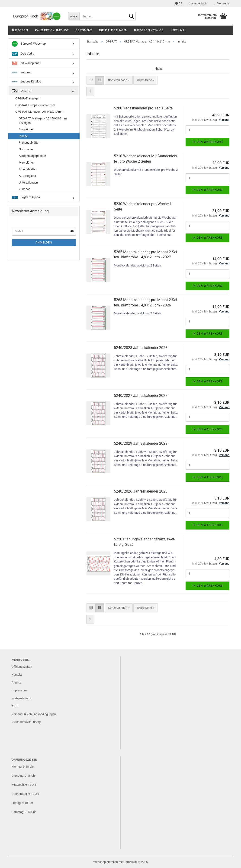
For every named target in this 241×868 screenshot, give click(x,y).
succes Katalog (26, 81)
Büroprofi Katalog (149, 30)
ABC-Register (27, 176)
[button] (179, 3)
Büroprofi (20, 30)
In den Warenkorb (208, 142)
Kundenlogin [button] (198, 3)
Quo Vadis (23, 54)
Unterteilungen (28, 182)
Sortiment (84, 30)
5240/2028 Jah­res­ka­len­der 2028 (141, 348)
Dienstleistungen (113, 30)
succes (21, 72)
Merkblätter (26, 163)
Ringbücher (26, 129)
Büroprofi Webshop (29, 44)
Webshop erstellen (106, 862)
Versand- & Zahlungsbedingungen (34, 714)
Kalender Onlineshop (52, 30)
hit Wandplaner (26, 63)
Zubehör (24, 189)
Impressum (19, 690)
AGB (14, 706)
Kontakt (17, 675)
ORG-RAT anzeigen (28, 98)
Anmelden (44, 243)
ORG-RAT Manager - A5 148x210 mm (39, 112)
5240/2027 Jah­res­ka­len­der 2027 (141, 396)
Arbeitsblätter (28, 169)
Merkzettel (222, 3)
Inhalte (23, 136)
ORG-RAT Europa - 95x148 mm (35, 105)
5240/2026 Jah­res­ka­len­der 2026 (141, 491)
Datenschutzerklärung (26, 722)
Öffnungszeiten (22, 667)
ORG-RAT (22, 91)
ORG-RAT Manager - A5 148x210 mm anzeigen (43, 121)
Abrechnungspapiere (32, 156)
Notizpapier (26, 149)
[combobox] (119, 80)
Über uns (177, 30)
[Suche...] (74, 16)
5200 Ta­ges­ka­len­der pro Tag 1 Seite (143, 108)
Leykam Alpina (26, 197)
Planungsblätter (29, 143)
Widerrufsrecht (21, 698)
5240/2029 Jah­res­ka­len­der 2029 (141, 443)
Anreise (17, 682)
